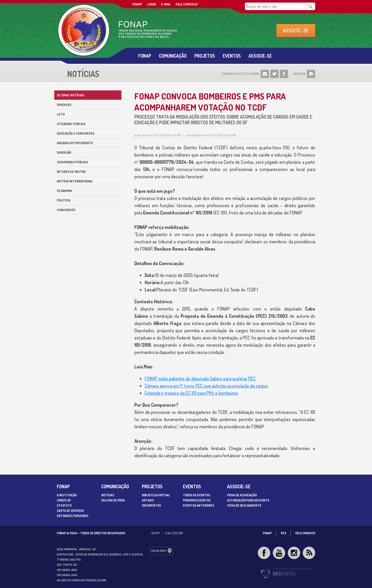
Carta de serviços (70, 511)
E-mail (166, 4)
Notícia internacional (75, 181)
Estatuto (64, 505)
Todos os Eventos (196, 495)
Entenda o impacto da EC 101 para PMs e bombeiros (191, 393)
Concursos (66, 210)
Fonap (145, 56)
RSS (284, 533)
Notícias (108, 495)
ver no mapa (159, 551)
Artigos (148, 500)
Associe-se (296, 30)
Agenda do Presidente (75, 143)
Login (152, 4)
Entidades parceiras (73, 516)
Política (64, 200)
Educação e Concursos (76, 133)
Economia (64, 191)
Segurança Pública (72, 162)
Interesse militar (71, 172)
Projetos (205, 56)
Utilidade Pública (71, 124)
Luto (61, 114)
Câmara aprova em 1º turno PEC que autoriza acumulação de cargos (206, 386)
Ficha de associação (242, 495)
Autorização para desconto (248, 500)
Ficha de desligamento (244, 505)
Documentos (151, 505)
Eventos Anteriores (199, 505)
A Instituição (67, 495)
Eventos (232, 56)
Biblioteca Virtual (156, 495)
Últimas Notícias (71, 95)
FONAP (137, 4)
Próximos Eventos (197, 500)
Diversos (64, 105)
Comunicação (173, 56)
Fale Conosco (187, 4)
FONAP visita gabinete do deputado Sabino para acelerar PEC (200, 378)
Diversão (64, 152)
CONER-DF (64, 500)
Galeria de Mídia (113, 500)
